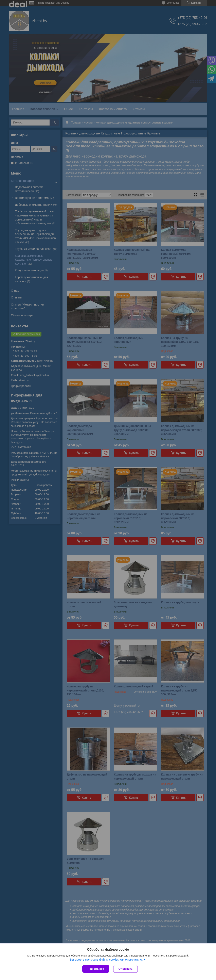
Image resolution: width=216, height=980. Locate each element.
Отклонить (125, 969)
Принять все (96, 969)
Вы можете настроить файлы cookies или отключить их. (106, 960)
